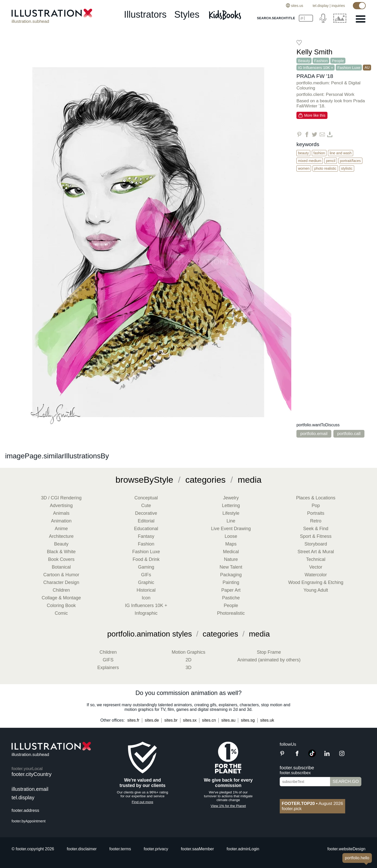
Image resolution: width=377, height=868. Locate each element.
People (338, 61)
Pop (316, 506)
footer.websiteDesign (346, 849)
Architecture (61, 536)
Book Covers (61, 559)
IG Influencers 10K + (316, 68)
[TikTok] (312, 756)
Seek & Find (316, 529)
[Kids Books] (226, 15)
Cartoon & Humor (61, 575)
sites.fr (133, 720)
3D (188, 668)
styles (187, 14)
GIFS (108, 660)
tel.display (321, 6)
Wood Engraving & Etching (316, 582)
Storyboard (316, 544)
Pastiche (231, 598)
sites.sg (248, 720)
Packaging (231, 575)
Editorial (146, 521)
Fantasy (146, 536)
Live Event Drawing (231, 529)
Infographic (146, 613)
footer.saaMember (197, 849)
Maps (231, 544)
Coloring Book (61, 605)
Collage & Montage (61, 598)
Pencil (331, 161)
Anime (61, 529)
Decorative (146, 513)
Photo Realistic (325, 168)
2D (188, 660)
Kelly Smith (314, 52)
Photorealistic (231, 613)
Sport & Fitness (316, 536)
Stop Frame (269, 652)
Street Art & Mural (316, 552)
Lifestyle (231, 513)
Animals (61, 513)
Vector (316, 567)
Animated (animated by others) (269, 660)
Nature (231, 559)
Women (304, 168)
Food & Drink (146, 559)
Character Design (61, 582)
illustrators (145, 14)
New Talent (231, 567)
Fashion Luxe (349, 68)
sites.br (171, 720)
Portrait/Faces (350, 161)
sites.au (228, 720)
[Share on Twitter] (315, 134)
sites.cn (209, 720)
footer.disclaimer (82, 849)
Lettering (231, 506)
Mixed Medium (310, 161)
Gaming (146, 567)
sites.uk (267, 720)
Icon (146, 598)
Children (61, 590)
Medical (231, 552)
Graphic (146, 582)
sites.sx (190, 720)
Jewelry (231, 498)
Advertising (61, 506)
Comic (61, 613)
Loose (231, 536)
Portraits (316, 513)
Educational (146, 529)
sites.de (152, 720)
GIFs (146, 575)
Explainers (108, 668)
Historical (146, 590)
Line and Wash (341, 153)
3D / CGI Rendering (61, 498)
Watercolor (316, 575)
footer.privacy (156, 849)
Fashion (321, 61)
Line (231, 521)
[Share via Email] (322, 134)
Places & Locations (316, 498)
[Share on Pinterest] (299, 134)
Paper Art (231, 590)
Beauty (304, 61)
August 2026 (312, 804)
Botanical (61, 567)
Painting (231, 582)
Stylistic (347, 168)
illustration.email (30, 789)
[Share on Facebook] (307, 134)
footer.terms (120, 849)
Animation (61, 521)
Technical (316, 559)
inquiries (338, 6)
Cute (146, 506)
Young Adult (316, 590)
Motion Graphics (188, 652)
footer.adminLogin (243, 849)
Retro (316, 521)
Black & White (61, 552)
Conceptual (146, 498)
